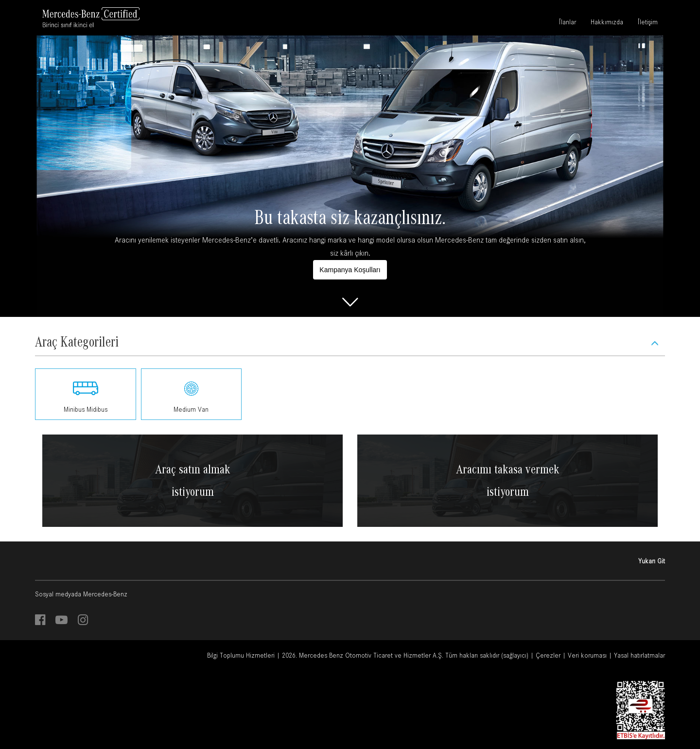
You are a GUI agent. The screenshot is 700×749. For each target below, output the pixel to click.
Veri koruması (587, 655)
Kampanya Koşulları (350, 270)
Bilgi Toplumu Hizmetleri (241, 655)
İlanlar (568, 23)
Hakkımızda (607, 23)
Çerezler (548, 655)
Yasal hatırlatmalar (639, 655)
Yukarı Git (652, 561)
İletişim (648, 23)
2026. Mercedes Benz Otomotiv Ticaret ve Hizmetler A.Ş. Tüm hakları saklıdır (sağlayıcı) (405, 655)
